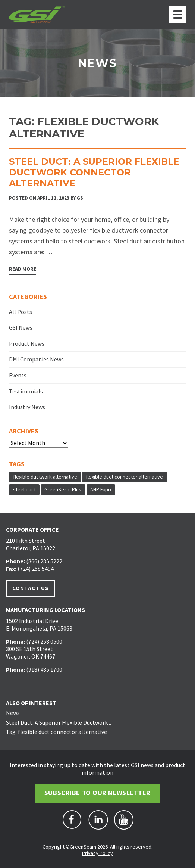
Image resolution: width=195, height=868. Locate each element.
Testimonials (26, 391)
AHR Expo (101, 489)
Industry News (27, 407)
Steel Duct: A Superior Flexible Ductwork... (59, 722)
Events (18, 375)
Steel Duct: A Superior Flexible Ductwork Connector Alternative (94, 172)
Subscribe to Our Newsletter (97, 793)
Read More (23, 269)
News (13, 713)
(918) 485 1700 (44, 669)
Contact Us (31, 588)
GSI (81, 198)
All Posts (21, 312)
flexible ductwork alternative (45, 477)
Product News (27, 343)
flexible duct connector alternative (124, 477)
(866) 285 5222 (44, 561)
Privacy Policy (97, 853)
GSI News (21, 327)
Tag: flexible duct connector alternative (56, 732)
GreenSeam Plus (63, 489)
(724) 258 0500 (44, 641)
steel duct (24, 489)
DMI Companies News (36, 359)
